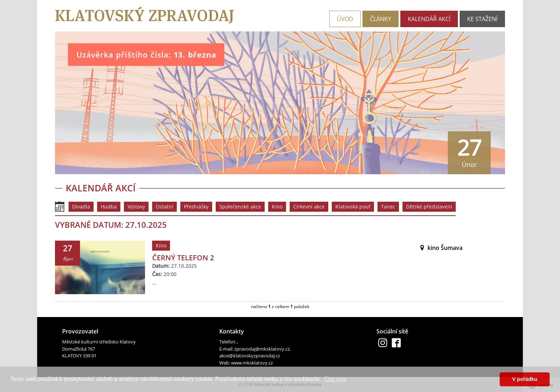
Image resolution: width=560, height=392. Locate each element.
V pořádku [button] (525, 379)
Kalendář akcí (429, 19)
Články (381, 19)
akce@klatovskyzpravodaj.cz (250, 356)
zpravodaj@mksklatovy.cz (262, 349)
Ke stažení (482, 19)
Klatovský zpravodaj (145, 15)
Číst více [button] (335, 379)
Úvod (345, 19)
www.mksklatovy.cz (252, 363)
